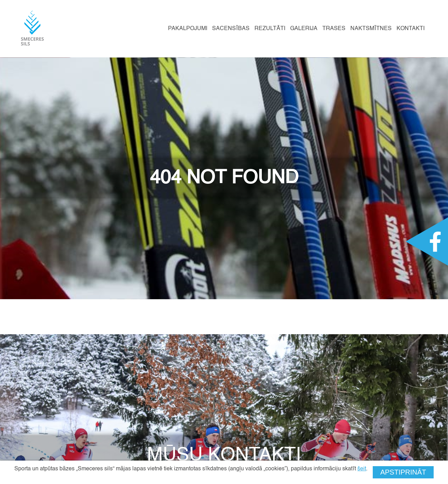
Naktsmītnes (371, 29)
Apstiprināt (403, 472)
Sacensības (231, 29)
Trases (334, 29)
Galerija (304, 29)
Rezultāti (270, 29)
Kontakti (411, 29)
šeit (362, 469)
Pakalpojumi (188, 29)
